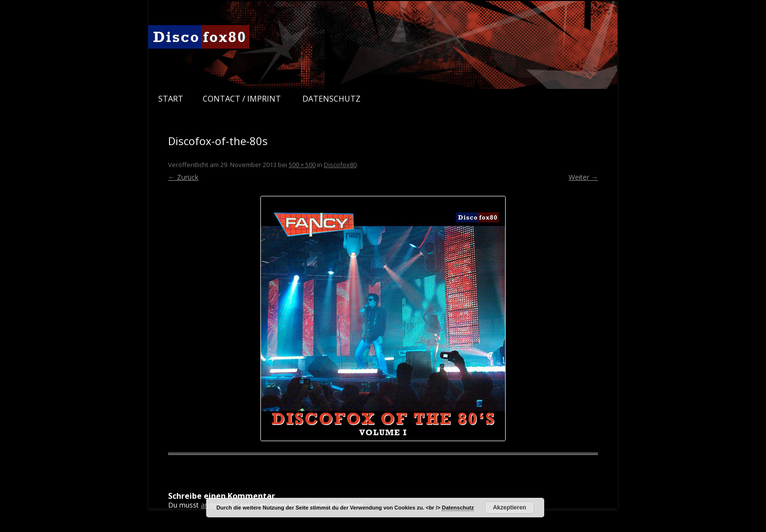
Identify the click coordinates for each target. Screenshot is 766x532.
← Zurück (183, 177)
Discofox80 (340, 165)
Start (171, 99)
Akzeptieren (510, 508)
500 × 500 (302, 165)
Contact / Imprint (242, 99)
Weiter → (583, 177)
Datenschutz (331, 99)
